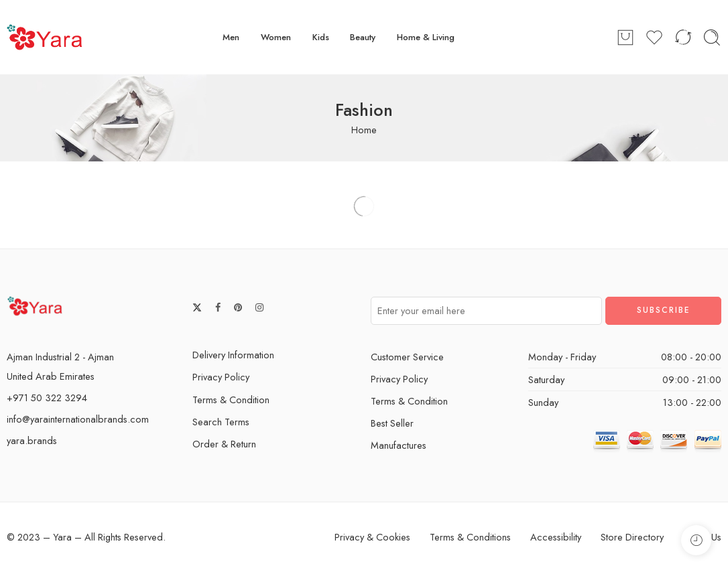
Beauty (363, 37)
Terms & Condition (231, 400)
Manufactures (399, 445)
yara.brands (32, 440)
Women (276, 37)
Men (231, 37)
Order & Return (224, 444)
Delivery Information (233, 355)
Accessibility (556, 537)
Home (364, 130)
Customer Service (407, 357)
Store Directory (632, 537)
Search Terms (221, 422)
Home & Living (426, 37)
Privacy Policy (221, 377)
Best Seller (392, 423)
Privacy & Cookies (372, 537)
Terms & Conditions (470, 537)
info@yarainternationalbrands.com (78, 419)
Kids (321, 37)
